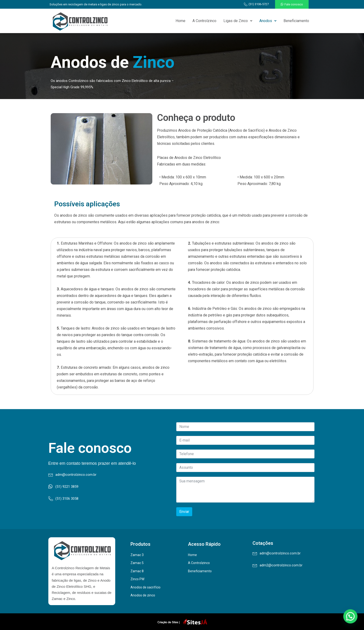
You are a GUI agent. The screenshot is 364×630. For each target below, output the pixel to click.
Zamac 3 (137, 555)
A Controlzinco (204, 21)
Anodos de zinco (143, 595)
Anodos (268, 21)
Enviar (184, 512)
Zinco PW (137, 579)
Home (180, 21)
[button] (292, 4)
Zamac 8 (137, 571)
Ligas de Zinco (238, 21)
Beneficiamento (296, 21)
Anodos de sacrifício (146, 587)
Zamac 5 (137, 563)
